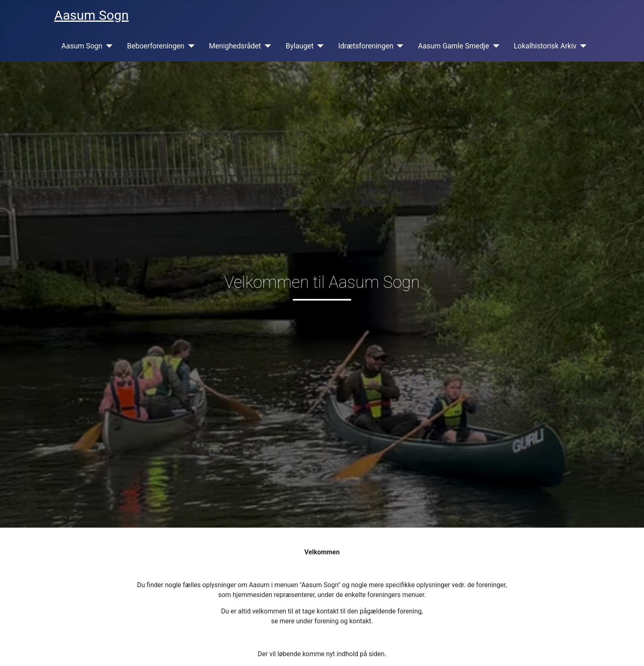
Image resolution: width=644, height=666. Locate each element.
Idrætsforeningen (366, 46)
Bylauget (300, 46)
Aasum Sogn (82, 46)
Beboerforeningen (156, 46)
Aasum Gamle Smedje (454, 46)
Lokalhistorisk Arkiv (545, 46)
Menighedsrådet (235, 46)
